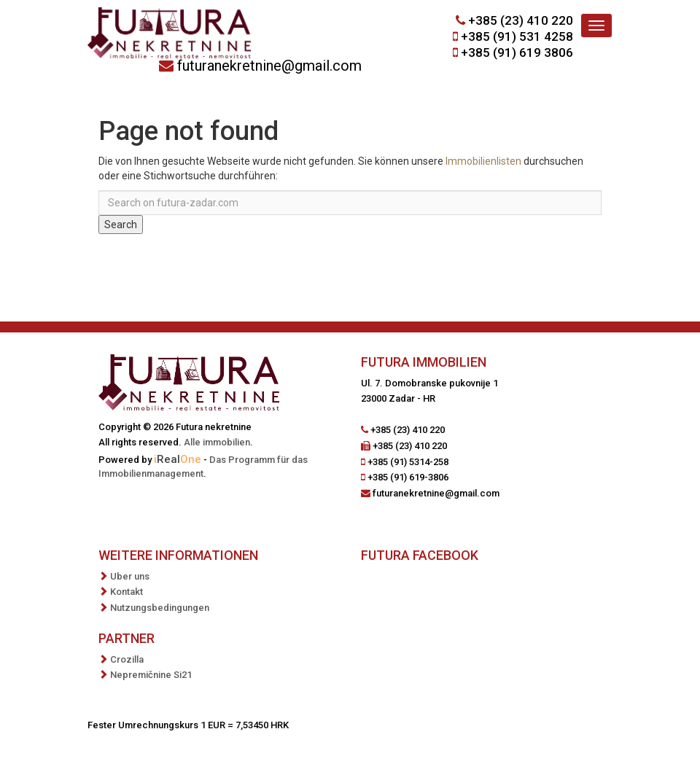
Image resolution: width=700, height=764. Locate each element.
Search (121, 225)
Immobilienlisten (483, 161)
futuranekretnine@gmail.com (269, 66)
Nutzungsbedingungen (160, 608)
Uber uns (130, 576)
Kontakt (127, 592)
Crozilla (127, 659)
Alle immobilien (217, 442)
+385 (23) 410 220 (521, 20)
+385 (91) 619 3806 (517, 52)
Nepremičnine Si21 (151, 675)
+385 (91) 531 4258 (517, 36)
